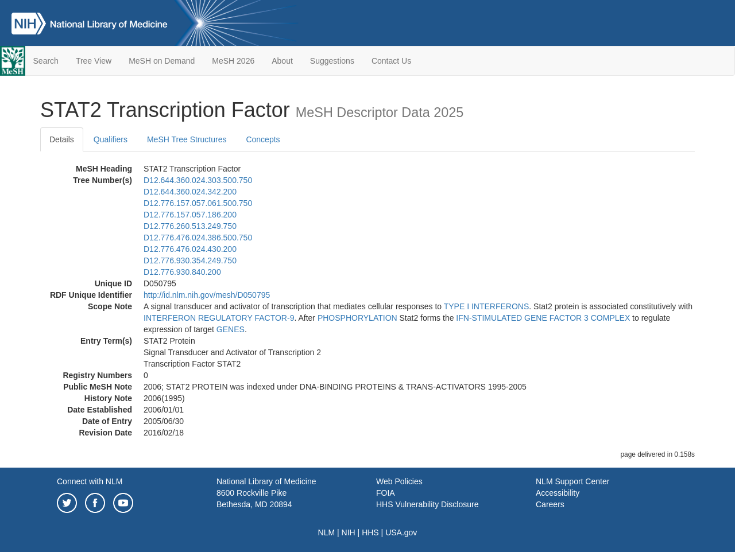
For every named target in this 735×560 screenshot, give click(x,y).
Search (46, 61)
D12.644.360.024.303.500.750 (198, 180)
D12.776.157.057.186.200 (190, 215)
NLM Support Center (572, 481)
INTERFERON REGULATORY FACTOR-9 (219, 318)
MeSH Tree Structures (187, 139)
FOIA (386, 493)
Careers (550, 504)
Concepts (263, 139)
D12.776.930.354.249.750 (190, 260)
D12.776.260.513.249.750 (190, 226)
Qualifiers (111, 139)
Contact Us (391, 61)
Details (62, 139)
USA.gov (401, 532)
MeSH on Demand (162, 61)
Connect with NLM (90, 481)
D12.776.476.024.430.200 (190, 249)
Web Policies (399, 481)
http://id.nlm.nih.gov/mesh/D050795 (207, 295)
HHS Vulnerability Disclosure (427, 504)
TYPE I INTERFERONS (487, 306)
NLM (327, 532)
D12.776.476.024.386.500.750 (198, 238)
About (282, 61)
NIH (349, 532)
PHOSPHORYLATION (357, 318)
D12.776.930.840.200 (182, 272)
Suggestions (332, 61)
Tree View (94, 61)
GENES (231, 329)
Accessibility (558, 493)
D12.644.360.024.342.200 (190, 192)
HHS (370, 532)
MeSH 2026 (233, 61)
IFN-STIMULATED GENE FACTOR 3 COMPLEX (543, 318)
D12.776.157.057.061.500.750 (198, 203)
